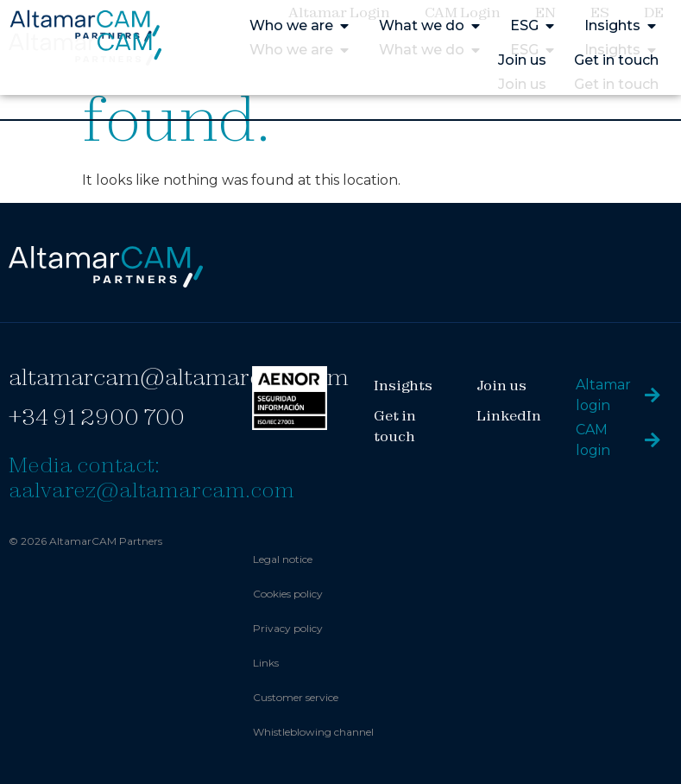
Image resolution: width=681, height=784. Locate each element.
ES (600, 12)
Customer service (296, 697)
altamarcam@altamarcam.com (179, 377)
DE (654, 12)
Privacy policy (288, 628)
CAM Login (463, 12)
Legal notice (283, 559)
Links (266, 663)
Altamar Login (339, 12)
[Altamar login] (653, 395)
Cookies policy (288, 594)
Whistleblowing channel (313, 732)
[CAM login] (653, 440)
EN (545, 12)
